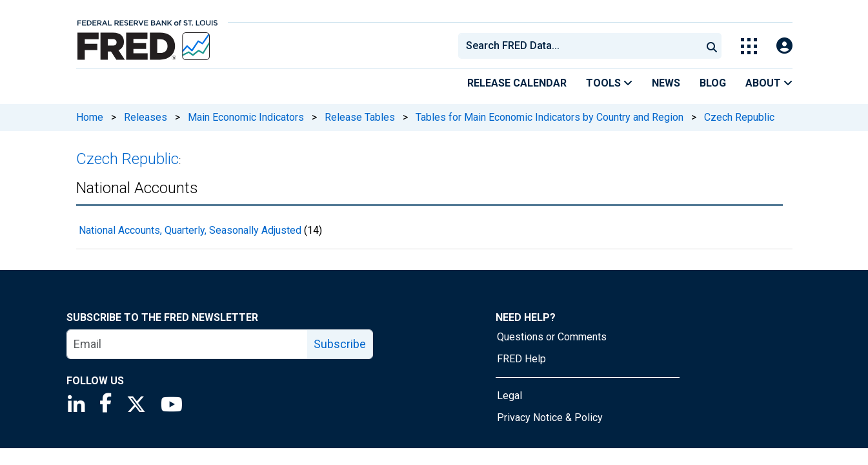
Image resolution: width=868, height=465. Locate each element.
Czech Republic (739, 117)
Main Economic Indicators (246, 117)
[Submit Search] (712, 46)
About (769, 83)
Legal (510, 396)
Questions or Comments (552, 337)
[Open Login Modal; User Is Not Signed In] (784, 46)
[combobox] (579, 46)
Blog (713, 83)
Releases (146, 117)
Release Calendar (517, 83)
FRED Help (521, 359)
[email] (187, 344)
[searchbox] (582, 46)
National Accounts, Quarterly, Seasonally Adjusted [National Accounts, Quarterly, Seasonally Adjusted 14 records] (190, 230)
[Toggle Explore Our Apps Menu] (749, 46)
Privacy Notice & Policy (550, 418)
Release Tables (360, 117)
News (666, 83)
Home (90, 117)
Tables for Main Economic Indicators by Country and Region (550, 117)
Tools (609, 83)
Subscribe (340, 344)
